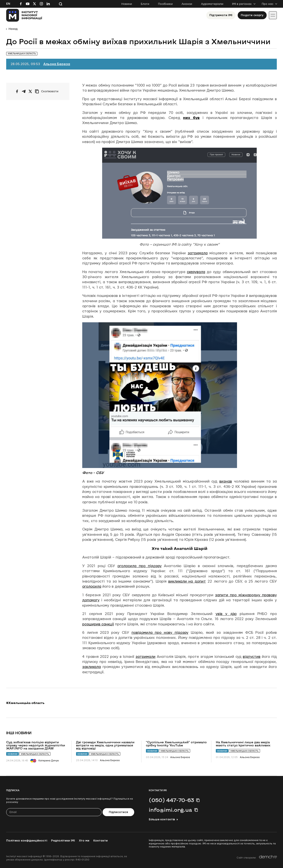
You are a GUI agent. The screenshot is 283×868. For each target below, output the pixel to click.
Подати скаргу (252, 15)
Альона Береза (57, 64)
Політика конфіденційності (27, 841)
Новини (127, 4)
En (8, 4)
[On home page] (24, 15)
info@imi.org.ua (170, 810)
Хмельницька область (35, 754)
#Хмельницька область (25, 703)
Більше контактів (162, 819)
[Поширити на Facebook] (17, 91)
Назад (13, 29)
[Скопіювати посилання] (48, 91)
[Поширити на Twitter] (30, 91)
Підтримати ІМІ (221, 15)
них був (191, 118)
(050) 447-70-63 (171, 800)
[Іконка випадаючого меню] (273, 15)
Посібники (165, 4)
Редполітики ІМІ (63, 841)
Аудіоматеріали (212, 4)
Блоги (145, 4)
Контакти (100, 841)
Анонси (187, 4)
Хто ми (84, 841)
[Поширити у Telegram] (24, 91)
